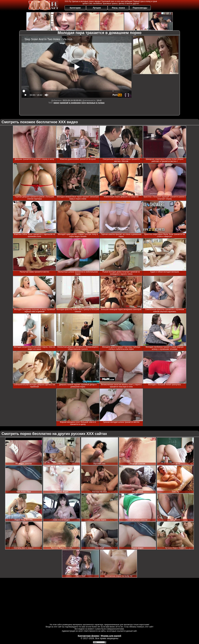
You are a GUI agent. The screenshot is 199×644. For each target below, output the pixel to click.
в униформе (75, 103)
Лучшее (97, 8)
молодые (91, 103)
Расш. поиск (118, 8)
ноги (84, 103)
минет (56, 103)
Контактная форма (88, 636)
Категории (75, 8)
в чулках (100, 103)
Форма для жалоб (111, 636)
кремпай (64, 103)
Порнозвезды (140, 8)
